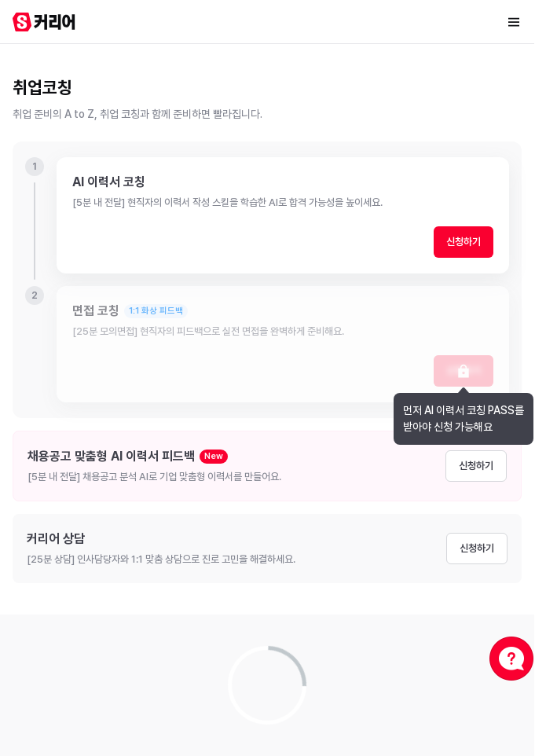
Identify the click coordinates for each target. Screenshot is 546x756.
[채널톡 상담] (511, 659)
